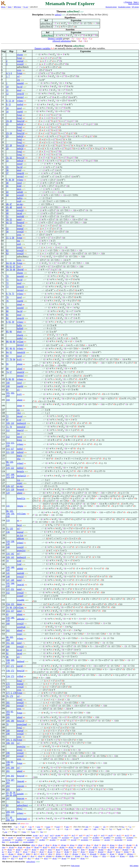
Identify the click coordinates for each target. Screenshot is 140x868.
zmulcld (21, 372)
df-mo (112, 845)
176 (8, 687)
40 (7, 183)
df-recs (15, 856)
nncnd (20, 416)
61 (11, 266)
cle (67, 829)
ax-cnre (107, 840)
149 (12, 580)
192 (15, 740)
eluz (19, 459)
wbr (87, 827)
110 (12, 423)
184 (8, 714)
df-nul (18, 850)
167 (8, 666)
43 (7, 192)
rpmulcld (21, 352)
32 (11, 158)
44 (7, 195)
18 (11, 817)
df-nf (96, 845)
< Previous (128, 2)
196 (8, 753)
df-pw (34, 850)
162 (8, 630)
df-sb (104, 845)
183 (8, 712)
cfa (42, 832)
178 (15, 693)
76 (7, 297)
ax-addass (19, 840)
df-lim (126, 852)
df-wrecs (5, 856)
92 (11, 352)
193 (12, 743)
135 (11, 529)
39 (13, 180)
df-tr (109, 850)
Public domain (75, 866)
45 (7, 207)
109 (8, 423)
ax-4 (66, 835)
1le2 (19, 413)
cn (104, 829)
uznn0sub (21, 627)
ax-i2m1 (53, 840)
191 (8, 740)
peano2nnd (22, 724)
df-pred (101, 852)
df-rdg (24, 856)
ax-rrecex (96, 840)
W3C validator (134, 866)
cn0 (120, 829)
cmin (77, 829)
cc (130, 827)
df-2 (13, 858)
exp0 (19, 201)
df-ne (28, 847)
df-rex (53, 847)
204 (8, 786)
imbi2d (20, 124)
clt (58, 829)
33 (7, 161)
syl (18, 76)
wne (67, 827)
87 (7, 348)
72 (7, 283)
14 (13, 101)
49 (7, 210)
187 (12, 780)
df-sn (42, 850)
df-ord (110, 852)
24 (11, 133)
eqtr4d (20, 666)
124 (12, 477)
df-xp (33, 852)
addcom (20, 538)
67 (14, 266)
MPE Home (17, 7)
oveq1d (20, 577)
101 (8, 393)
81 (7, 315)
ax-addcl (96, 837)
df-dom (49, 856)
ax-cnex (54, 837)
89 (14, 342)
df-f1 (42, 854)
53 (11, 222)
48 (11, 207)
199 (8, 764)
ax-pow (29, 837)
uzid (19, 244)
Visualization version (124, 7)
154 (8, 604)
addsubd (21, 619)
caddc (30, 829)
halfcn (20, 198)
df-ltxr (95, 856)
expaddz (21, 600)
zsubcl (20, 338)
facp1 (19, 525)
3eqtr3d (20, 585)
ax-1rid (74, 840)
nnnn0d (20, 83)
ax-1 (41, 835)
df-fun (20, 854)
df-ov (84, 854)
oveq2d (20, 64)
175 (8, 684)
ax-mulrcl (130, 837)
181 (8, 702)
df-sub (113, 856)
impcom (21, 798)
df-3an (64, 845)
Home (10, 7)
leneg (19, 440)
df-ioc (55, 858)
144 (12, 583)
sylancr (20, 101)
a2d (19, 789)
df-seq (64, 858)
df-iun (75, 850)
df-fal (80, 845)
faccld (20, 87)
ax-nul (19, 837)
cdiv (95, 829)
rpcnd (19, 213)
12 (7, 94)
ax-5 (73, 835)
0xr (18, 802)
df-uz (37, 858)
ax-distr (42, 840)
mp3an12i (21, 476)
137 (8, 589)
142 (12, 554)
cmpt (97, 827)
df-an (40, 845)
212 (12, 820)
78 (11, 359)
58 (13, 238)
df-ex (88, 845)
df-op (58, 850)
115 (12, 443)
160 (8, 623)
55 (7, 228)
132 (8, 516)
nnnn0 (20, 164)
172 (12, 671)
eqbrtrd (20, 452)
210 (12, 812)
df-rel (42, 852)
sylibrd (20, 676)
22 (7, 793)
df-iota (11, 854)
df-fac (83, 858)
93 (7, 356)
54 (7, 269)
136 (8, 532)
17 (7, 817)
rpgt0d (20, 112)
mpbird (20, 468)
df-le (104, 856)
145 (8, 567)
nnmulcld (21, 427)
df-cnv (50, 852)
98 (10, 379)
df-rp (46, 858)
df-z (29, 858)
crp (15, 832)
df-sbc (95, 847)
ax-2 (46, 835)
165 (12, 643)
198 (8, 762)
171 (12, 666)
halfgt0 (20, 328)
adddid (20, 569)
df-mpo (103, 854)
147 (8, 580)
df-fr (17, 852)
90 (11, 348)
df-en (40, 856)
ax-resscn (65, 837)
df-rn (75, 852)
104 (8, 400)
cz (128, 829)
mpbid (20, 449)
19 (7, 121)
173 (12, 676)
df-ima (92, 852)
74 (10, 294)
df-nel (37, 847)
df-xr (87, 856)
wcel (58, 827)
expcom (20, 786)
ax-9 (103, 835)
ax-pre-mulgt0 (28, 842)
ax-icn (85, 837)
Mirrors (3, 7)
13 (10, 101)
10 (7, 87)
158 (8, 671)
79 (7, 308)
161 (8, 643)
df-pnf (68, 856)
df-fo (50, 854)
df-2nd (121, 854)
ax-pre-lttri (118, 840)
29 (7, 148)
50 (7, 219)
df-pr (50, 850)
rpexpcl (20, 97)
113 (8, 449)
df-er (32, 856)
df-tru (72, 845)
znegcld (20, 94)
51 (7, 216)
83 (10, 322)
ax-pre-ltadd (14, 842)
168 (8, 660)
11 (7, 90)
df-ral (45, 847)
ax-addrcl (107, 837)
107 (8, 474)
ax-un (45, 837)
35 (7, 167)
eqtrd (19, 219)
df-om (112, 854)
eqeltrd (20, 104)
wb (23, 827)
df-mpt (101, 850)
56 (7, 232)
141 (8, 583)
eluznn (20, 55)
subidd (20, 192)
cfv (104, 827)
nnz (19, 241)
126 (8, 486)
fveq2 (19, 58)
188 (8, 743)
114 (8, 443)
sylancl (20, 463)
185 (8, 717)
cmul (40, 829)
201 (8, 771)
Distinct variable (55, 39)
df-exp (73, 858)
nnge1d (20, 430)
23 (7, 133)
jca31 (19, 359)
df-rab (79, 847)
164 (8, 640)
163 (11, 637)
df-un (120, 847)
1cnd (19, 564)
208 (8, 820)
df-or (47, 845)
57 (7, 238)
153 (8, 611)
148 (8, 577)
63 (7, 253)
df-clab (129, 845)
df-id (117, 850)
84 (7, 352)
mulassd (21, 661)
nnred (19, 437)
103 (8, 395)
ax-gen (58, 835)
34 (7, 795)
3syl (19, 266)
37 (7, 173)
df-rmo (62, 847)
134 (8, 676)
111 (8, 452)
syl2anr (20, 342)
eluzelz (20, 335)
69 (11, 795)
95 (7, 364)
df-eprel (125, 850)
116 (8, 445)
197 (8, 756)
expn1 (20, 483)
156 (15, 607)
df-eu (120, 845)
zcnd (19, 420)
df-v (87, 847)
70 (7, 276)
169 (12, 660)
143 (12, 557)
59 (11, 269)
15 (10, 104)
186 (12, 721)
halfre (19, 325)
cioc (24, 832)
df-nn (4, 858)
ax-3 (52, 835)
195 (8, 768)
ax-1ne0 (63, 840)
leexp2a (20, 471)
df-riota (75, 854)
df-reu (71, 847)
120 (11, 462)
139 (8, 544)
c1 (20, 829)
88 (7, 342)
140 (8, 547)
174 (8, 780)
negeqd (20, 61)
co (123, 827)
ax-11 (119, 835)
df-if (26, 850)
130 (12, 514)
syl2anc (20, 607)
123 (8, 477)
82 (7, 318)
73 (7, 287)
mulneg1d (21, 423)
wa (30, 827)
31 (7, 158)
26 (11, 793)
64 (7, 263)
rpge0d (20, 301)
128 (12, 489)
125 (8, 489)
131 (8, 506)
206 (15, 795)
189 (8, 731)
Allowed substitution (62, 41)
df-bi (33, 845)
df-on (118, 852)
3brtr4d (20, 269)
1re (18, 433)
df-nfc (20, 847)
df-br (83, 850)
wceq (48, 827)
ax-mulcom (6, 840)
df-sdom (59, 856)
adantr (20, 364)
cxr (50, 829)
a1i (18, 390)
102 (12, 393)
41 (7, 186)
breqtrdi (20, 489)
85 (7, 332)
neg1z (20, 456)
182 (8, 706)
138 (12, 541)
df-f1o (58, 854)
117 (12, 449)
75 (13, 294)
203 (8, 783)
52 (11, 219)
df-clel (11, 847)
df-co (58, 852)
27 (7, 145)
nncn (19, 189)
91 (14, 348)
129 (8, 493)
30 (14, 793)
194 (8, 776)
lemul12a (21, 498)
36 (7, 170)
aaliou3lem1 (22, 805)
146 (12, 567)
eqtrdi (19, 207)
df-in (128, 847)
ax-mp (20, 204)
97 (11, 372)
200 (12, 768)
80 (7, 311)
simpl (19, 304)
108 (12, 474)
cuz (6, 832)
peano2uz (21, 746)
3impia (20, 506)
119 (8, 468)
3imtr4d (20, 781)
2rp (18, 80)
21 (7, 124)
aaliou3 (58, 15)
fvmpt (20, 73)
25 (7, 136)
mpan (19, 604)
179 (11, 696)
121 (8, 465)
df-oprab (93, 854)
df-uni (66, 850)
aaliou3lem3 (31, 862)
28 (11, 145)
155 (12, 604)
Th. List (26, 7)
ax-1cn (20, 535)
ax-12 (127, 835)
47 (11, 204)
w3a (38, 827)
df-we (25, 852)
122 (12, 468)
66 (14, 263)
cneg (86, 829)
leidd (19, 186)
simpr (19, 406)
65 (11, 263)
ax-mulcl (118, 837)
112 (8, 430)
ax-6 (81, 835)
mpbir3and (22, 819)
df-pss (10, 850)
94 (14, 359)
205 (8, 789)
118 (12, 452)
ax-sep (11, 837)
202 (12, 776)
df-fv (67, 854)
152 (8, 593)
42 (7, 222)
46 (7, 204)
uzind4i (20, 794)
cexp (34, 832)
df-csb (104, 847)
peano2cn (21, 550)
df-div (132, 856)
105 (11, 511)
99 (13, 379)
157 (12, 611)
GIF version (135, 7)
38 (10, 180)
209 (8, 812)
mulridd (20, 216)
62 (7, 250)
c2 (111, 829)
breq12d (21, 121)
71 (7, 280)
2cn (19, 480)
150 (8, 586)
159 (8, 620)
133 (8, 520)
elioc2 (20, 809)
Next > (136, 2)
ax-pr (37, 837)
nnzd (19, 90)
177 (8, 693)
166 (8, 646)
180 (8, 721)
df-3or (55, 845)
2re (18, 410)
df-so (10, 852)
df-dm (67, 852)
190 (8, 734)
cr (4, 829)
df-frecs (130, 854)
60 (7, 266)
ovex (19, 70)
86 (11, 332)
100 (8, 383)
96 (7, 511)
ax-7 (88, 835)
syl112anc (21, 514)
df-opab (92, 850)
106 (8, 514)
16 (7, 108)
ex (18, 520)
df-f (35, 854)
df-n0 (21, 858)
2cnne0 (20, 596)
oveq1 (20, 247)
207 (8, 798)
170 (8, 663)
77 (7, 359)
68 (14, 269)
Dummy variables (42, 48)
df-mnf (77, 856)
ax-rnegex (85, 840)
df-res (83, 852)
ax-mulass (31, 840)
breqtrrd (21, 222)
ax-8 (95, 835)
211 (8, 814)
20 (11, 121)
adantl (20, 369)
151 (12, 589)
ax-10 (110, 835)
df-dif (112, 847)
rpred (19, 108)
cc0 (12, 829)
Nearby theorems (134, 4)
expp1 (20, 634)
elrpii (19, 332)
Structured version (111, 7)
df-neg (122, 856)
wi (16, 827)
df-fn (28, 854)
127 (12, 486)
